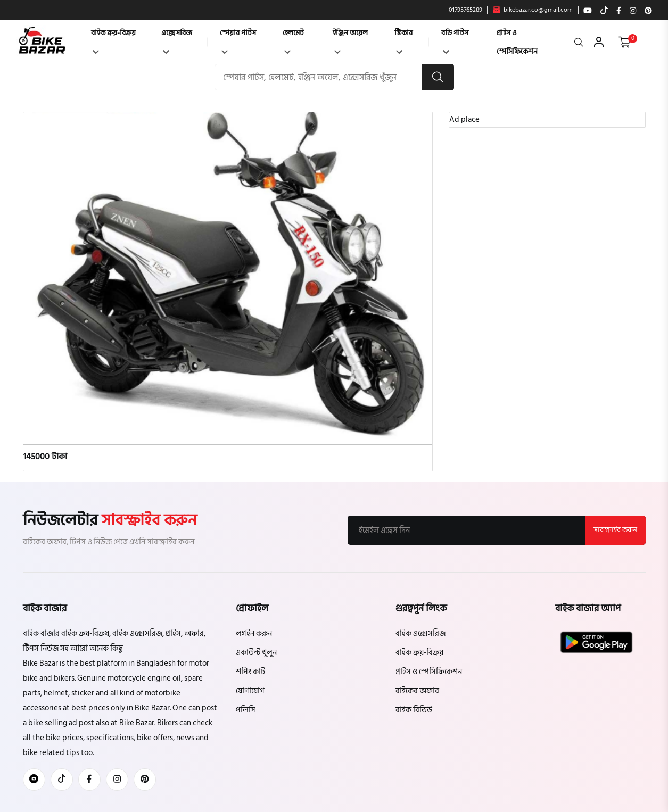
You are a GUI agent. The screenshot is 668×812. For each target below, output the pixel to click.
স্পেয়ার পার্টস (238, 40)
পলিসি (246, 710)
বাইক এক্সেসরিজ (420, 633)
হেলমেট (293, 40)
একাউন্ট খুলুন (256, 653)
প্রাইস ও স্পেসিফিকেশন (517, 42)
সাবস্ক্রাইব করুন (615, 530)
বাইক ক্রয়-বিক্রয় (113, 40)
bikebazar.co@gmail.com (533, 10)
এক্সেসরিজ (177, 40)
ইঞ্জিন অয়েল (350, 40)
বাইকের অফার (417, 691)
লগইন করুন (254, 633)
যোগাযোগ (250, 691)
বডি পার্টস (455, 40)
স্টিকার (403, 40)
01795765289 (465, 10)
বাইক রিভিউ (414, 710)
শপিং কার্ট (250, 672)
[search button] (438, 77)
